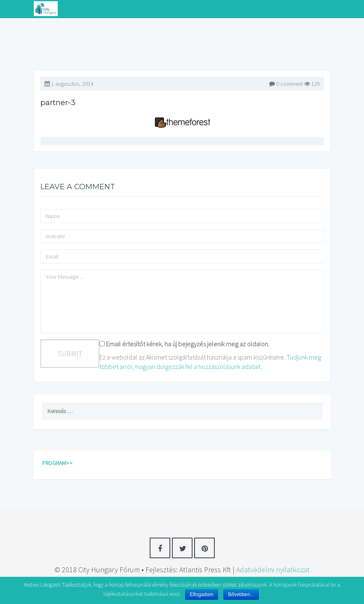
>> (69, 463)
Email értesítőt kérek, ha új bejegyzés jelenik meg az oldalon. (188, 344)
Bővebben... (241, 595)
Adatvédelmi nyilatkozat (273, 570)
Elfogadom (201, 595)
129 (312, 84)
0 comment (290, 84)
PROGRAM (54, 463)
